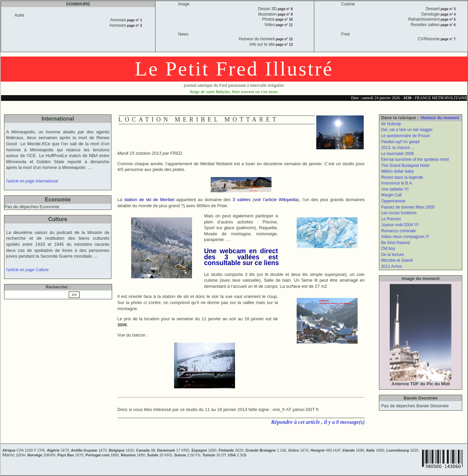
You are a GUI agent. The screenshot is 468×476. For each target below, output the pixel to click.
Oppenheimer (393, 201)
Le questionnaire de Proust (405, 136)
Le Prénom (391, 219)
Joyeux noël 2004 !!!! (400, 225)
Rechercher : (58, 287)
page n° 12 (284, 39)
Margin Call (391, 195)
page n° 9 (285, 14)
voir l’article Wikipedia (276, 200)
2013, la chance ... (398, 148)
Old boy (388, 248)
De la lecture (392, 255)
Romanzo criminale (398, 231)
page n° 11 (284, 25)
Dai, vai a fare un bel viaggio (407, 130)
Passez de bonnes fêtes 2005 (408, 207)
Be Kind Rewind (395, 243)
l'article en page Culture (27, 270)
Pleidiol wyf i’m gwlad (400, 142)
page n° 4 (448, 14)
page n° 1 (134, 20)
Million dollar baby (397, 171)
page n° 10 (284, 19)
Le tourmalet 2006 (397, 154)
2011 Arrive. (392, 266)
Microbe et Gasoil (397, 260)
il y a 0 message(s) (344, 422)
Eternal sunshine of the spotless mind (415, 159)
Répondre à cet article (296, 422)
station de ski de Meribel (150, 200)
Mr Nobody (391, 124)
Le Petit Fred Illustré (234, 69)
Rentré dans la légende (402, 177)
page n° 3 (448, 9)
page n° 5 (448, 19)
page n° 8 (285, 9)
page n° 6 (448, 25)
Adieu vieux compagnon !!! (405, 237)
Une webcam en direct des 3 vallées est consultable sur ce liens (242, 257)
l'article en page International (32, 181)
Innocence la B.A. (397, 183)
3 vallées (242, 200)
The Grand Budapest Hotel (405, 166)
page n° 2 (134, 26)
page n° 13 (284, 45)
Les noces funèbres (399, 213)
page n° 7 (448, 39)
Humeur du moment (440, 118)
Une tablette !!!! (395, 189)
